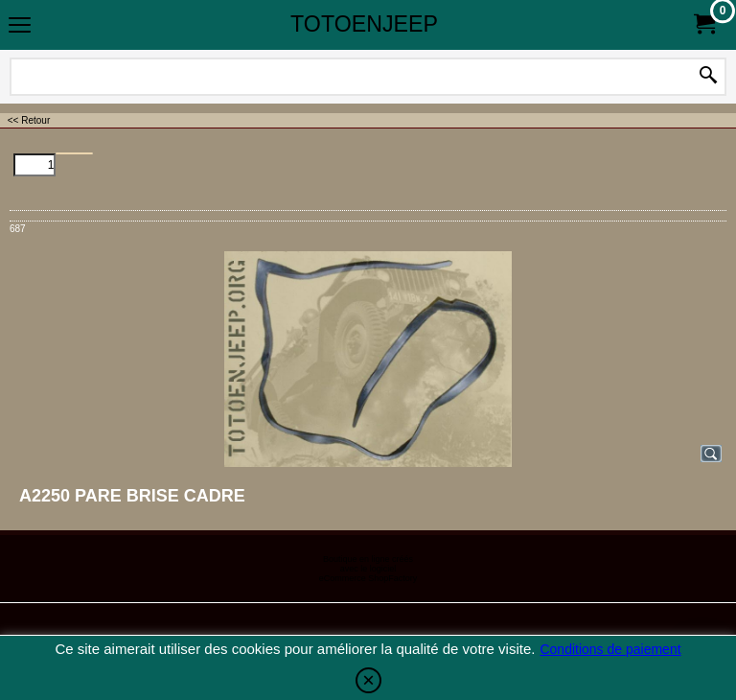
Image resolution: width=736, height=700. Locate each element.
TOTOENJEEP (364, 24)
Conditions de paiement (610, 649)
